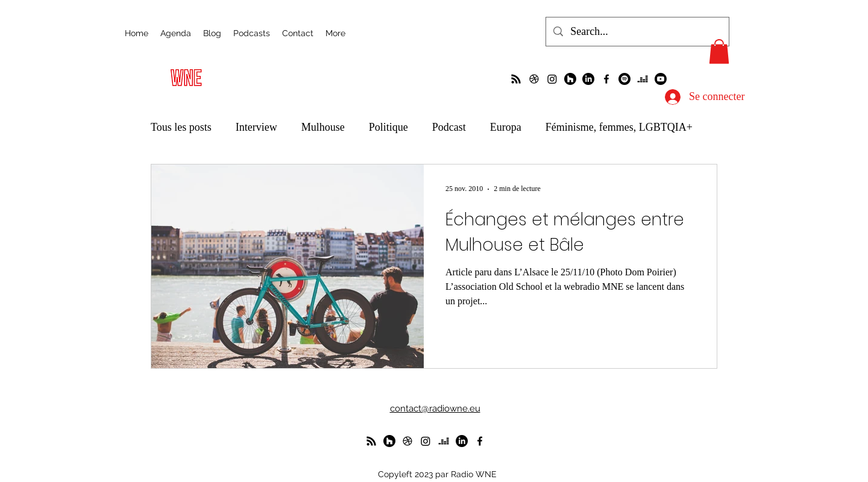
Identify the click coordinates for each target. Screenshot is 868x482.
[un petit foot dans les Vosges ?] (534, 79)
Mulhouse (323, 127)
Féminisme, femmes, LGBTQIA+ (619, 127)
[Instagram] (552, 79)
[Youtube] (661, 79)
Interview (256, 127)
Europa (506, 127)
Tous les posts (181, 127)
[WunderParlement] (570, 79)
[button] (719, 52)
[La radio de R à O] (516, 79)
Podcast (449, 127)
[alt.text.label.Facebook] (606, 79)
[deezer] (643, 79)
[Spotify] (624, 79)
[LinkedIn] (588, 79)
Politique (388, 127)
